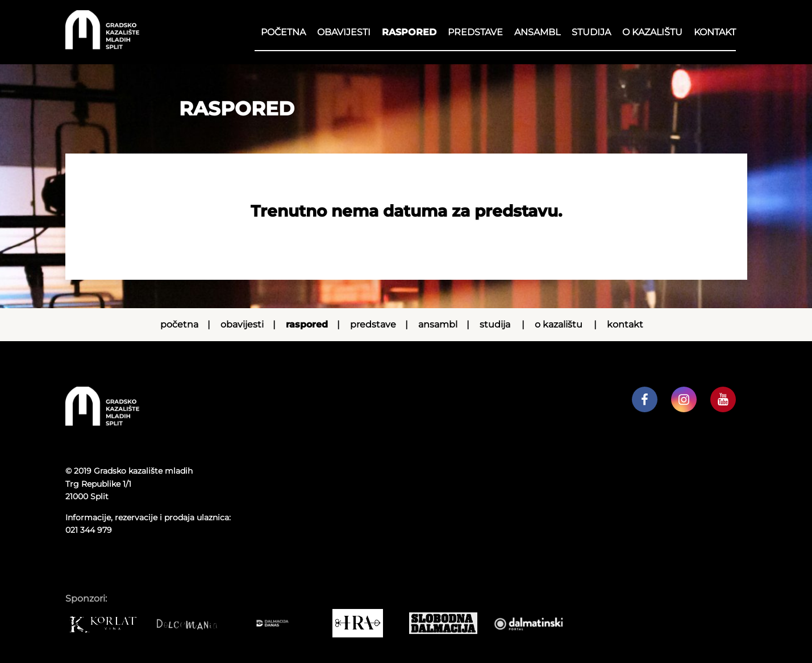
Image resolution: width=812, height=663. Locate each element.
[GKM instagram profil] (684, 399)
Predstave (475, 32)
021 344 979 (89, 530)
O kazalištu (652, 32)
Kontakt (715, 32)
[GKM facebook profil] (645, 399)
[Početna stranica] (102, 46)
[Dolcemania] (193, 623)
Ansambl (537, 32)
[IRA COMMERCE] (364, 623)
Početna (283, 32)
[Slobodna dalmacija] (449, 623)
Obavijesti (344, 32)
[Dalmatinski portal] (534, 623)
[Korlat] (108, 623)
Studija (591, 32)
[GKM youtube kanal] (723, 399)
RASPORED (409, 32)
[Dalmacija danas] (278, 623)
